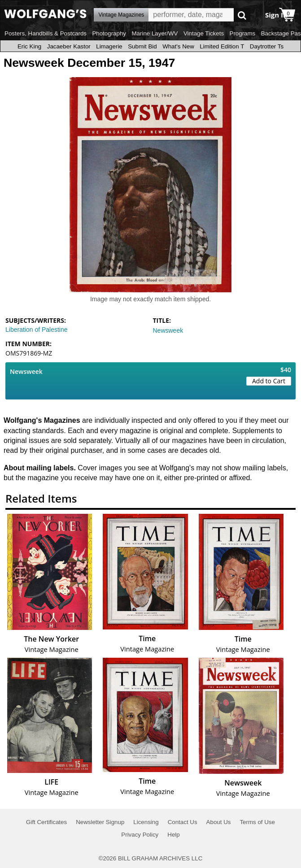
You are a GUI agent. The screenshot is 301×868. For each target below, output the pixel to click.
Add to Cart (269, 381)
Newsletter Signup (100, 822)
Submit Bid (142, 46)
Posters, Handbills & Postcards (46, 33)
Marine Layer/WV (155, 33)
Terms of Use (257, 822)
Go (242, 15)
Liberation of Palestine (37, 330)
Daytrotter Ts (267, 46)
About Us (219, 822)
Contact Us (183, 822)
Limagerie (109, 46)
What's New (178, 46)
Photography (109, 33)
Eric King (29, 46)
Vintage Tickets (204, 33)
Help (173, 835)
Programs (243, 33)
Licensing (146, 822)
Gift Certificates (46, 822)
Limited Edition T (222, 46)
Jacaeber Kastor (69, 46)
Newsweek (168, 330)
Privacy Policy (140, 835)
